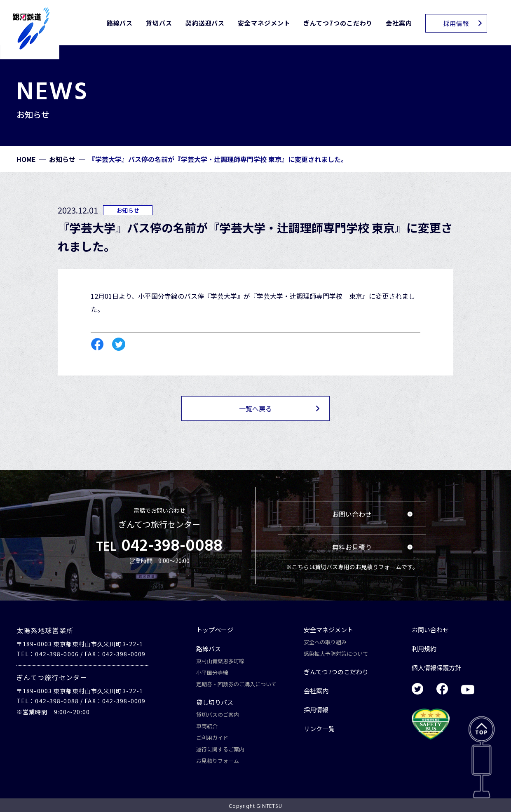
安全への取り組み (325, 642)
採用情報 (316, 710)
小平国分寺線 (212, 672)
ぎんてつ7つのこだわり (338, 23)
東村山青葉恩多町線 (220, 661)
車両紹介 (207, 726)
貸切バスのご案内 (218, 715)
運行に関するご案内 (220, 749)
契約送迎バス (205, 23)
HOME (26, 159)
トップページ (215, 630)
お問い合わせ (430, 630)
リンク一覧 (319, 729)
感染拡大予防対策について (336, 654)
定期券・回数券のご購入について (236, 684)
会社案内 (399, 23)
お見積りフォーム (218, 761)
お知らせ (62, 159)
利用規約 (424, 649)
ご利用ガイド (212, 738)
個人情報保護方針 (436, 668)
